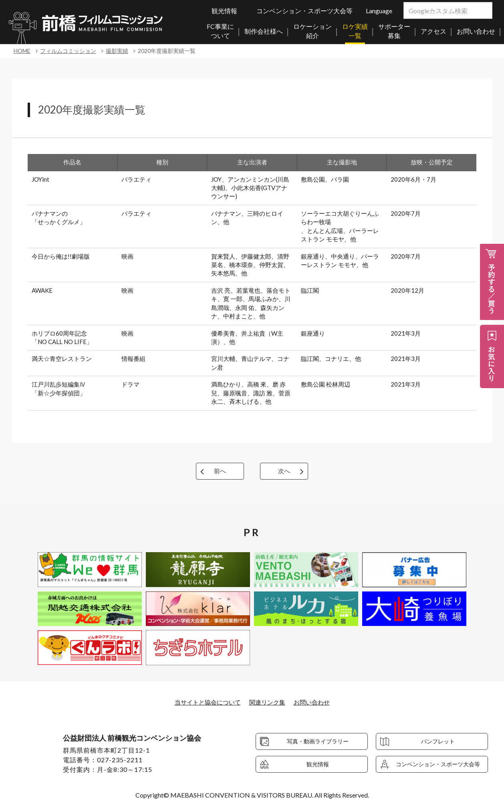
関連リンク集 (268, 702)
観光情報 (224, 11)
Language (379, 11)
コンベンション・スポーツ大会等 (304, 11)
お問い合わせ (315, 702)
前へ (220, 471)
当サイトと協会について (205, 702)
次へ (284, 471)
